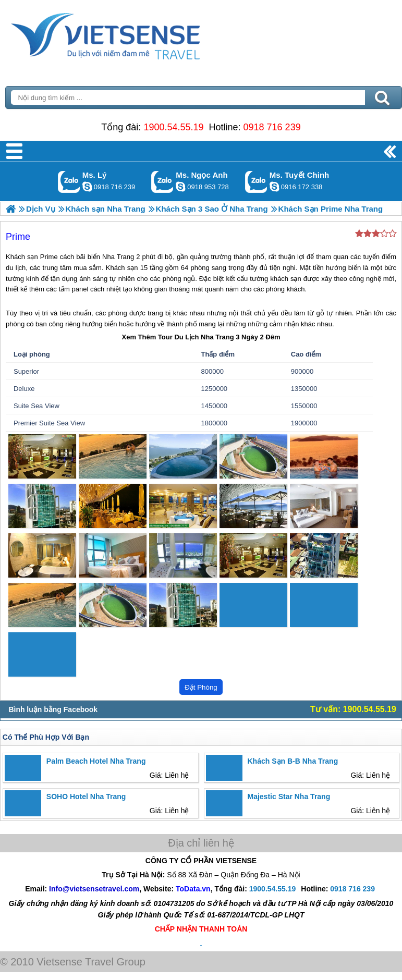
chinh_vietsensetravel (274, 187)
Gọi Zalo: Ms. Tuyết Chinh (256, 182)
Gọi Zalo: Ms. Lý (69, 182)
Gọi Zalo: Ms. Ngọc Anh (162, 182)
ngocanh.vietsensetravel (180, 187)
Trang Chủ (131, 34)
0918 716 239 (272, 127)
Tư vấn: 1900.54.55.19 (353, 709)
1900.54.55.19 (173, 127)
